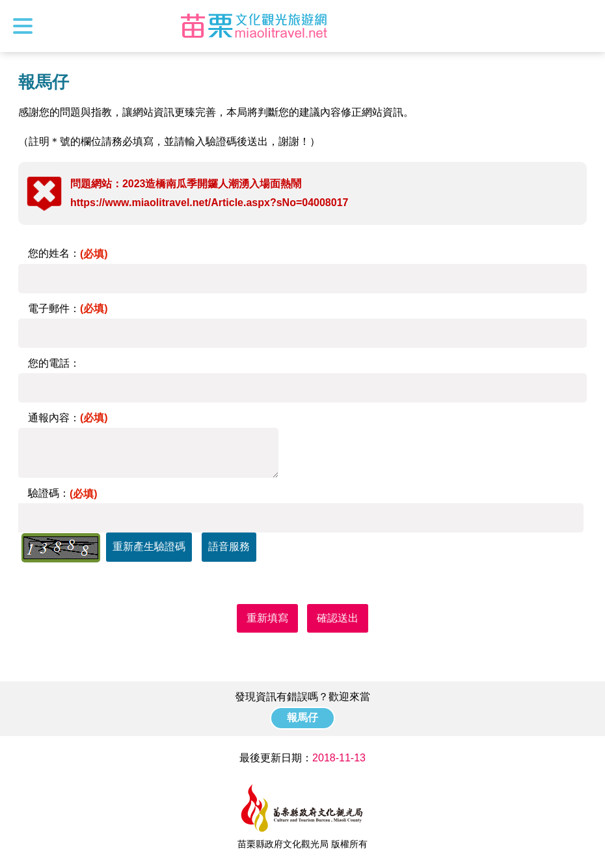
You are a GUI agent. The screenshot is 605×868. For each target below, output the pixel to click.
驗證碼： (63, 493)
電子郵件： (68, 309)
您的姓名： (68, 253)
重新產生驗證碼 (149, 546)
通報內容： (68, 418)
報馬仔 (302, 717)
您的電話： (54, 363)
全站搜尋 (584, 26)
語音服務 (229, 546)
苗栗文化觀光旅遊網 (254, 26)
